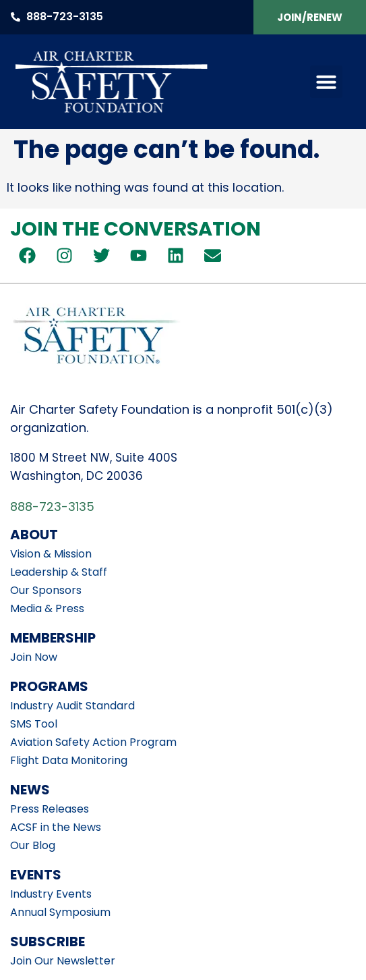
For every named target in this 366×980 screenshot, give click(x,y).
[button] (326, 82)
